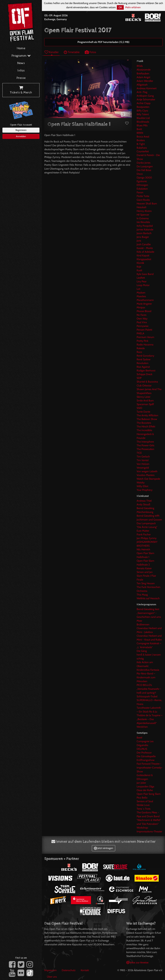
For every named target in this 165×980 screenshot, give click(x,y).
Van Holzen (143, 464)
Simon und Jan (145, 572)
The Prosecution (145, 449)
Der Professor (144, 753)
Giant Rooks (143, 200)
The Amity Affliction (147, 415)
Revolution (143, 363)
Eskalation (142, 189)
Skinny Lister (143, 397)
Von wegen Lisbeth (147, 471)
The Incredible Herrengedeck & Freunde (145, 434)
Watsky (141, 482)
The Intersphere (145, 442)
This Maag (142, 595)
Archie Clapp (144, 103)
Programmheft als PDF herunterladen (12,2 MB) (103, 42)
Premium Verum (145, 337)
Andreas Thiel (144, 501)
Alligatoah (142, 85)
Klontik (140, 263)
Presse (21, 78)
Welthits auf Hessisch (148, 598)
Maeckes (141, 296)
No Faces (142, 315)
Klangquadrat (144, 259)
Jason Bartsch (144, 233)
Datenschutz (69, 970)
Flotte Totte (143, 196)
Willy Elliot (142, 486)
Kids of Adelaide (145, 252)
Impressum (50, 970)
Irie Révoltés (143, 222)
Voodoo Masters (146, 475)
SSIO (139, 408)
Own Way (142, 319)
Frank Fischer (144, 534)
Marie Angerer (144, 304)
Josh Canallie (144, 244)
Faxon (140, 192)
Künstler (52, 52)
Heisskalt (141, 207)
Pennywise (143, 326)
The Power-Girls (146, 445)
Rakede (141, 348)
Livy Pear (142, 281)
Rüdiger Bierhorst (146, 371)
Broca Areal (143, 137)
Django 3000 (144, 178)
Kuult (139, 270)
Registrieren (21, 130)
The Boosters (144, 423)
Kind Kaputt (143, 255)
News (21, 63)
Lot (138, 289)
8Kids (140, 66)
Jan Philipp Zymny (147, 538)
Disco (140, 174)
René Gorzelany (145, 356)
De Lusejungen (145, 166)
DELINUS (142, 749)
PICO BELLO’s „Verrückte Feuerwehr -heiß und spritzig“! (149, 689)
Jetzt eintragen (104, 848)
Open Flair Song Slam (149, 794)
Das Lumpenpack (146, 523)
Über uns (52, 977)
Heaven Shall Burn (147, 204)
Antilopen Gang (145, 96)
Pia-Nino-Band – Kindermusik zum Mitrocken (146, 677)
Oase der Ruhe (145, 790)
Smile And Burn (145, 401)
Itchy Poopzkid (145, 226)
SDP (139, 378)
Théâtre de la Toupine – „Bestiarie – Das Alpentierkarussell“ (150, 719)
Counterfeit (143, 151)
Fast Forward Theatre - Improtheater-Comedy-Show (150, 768)
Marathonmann (145, 300)
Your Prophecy (145, 490)
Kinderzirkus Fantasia (148, 670)
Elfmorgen (142, 185)
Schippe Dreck (144, 374)
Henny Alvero (144, 211)
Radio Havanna (145, 345)
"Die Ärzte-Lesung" (147, 527)
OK (120, 7)
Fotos (90, 52)
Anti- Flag (142, 92)
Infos (21, 71)
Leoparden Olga (145, 786)
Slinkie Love (143, 805)
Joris (139, 241)
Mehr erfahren (133, 7)
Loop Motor (143, 285)
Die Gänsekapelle (146, 756)
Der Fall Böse (144, 170)
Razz (139, 352)
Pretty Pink (142, 341)
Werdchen (142, 727)
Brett (139, 129)
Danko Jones (144, 163)
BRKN (140, 133)
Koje (139, 267)
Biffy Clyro (142, 111)
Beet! (139, 738)
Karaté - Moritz (145, 248)
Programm (21, 56)
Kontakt (85, 970)
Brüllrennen (143, 624)
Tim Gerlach (143, 457)
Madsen (141, 293)
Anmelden (21, 136)
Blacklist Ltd (143, 118)
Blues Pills (142, 125)
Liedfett (141, 278)
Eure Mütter (143, 531)
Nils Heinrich (143, 549)
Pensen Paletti (144, 330)
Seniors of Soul (145, 801)
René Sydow (144, 359)
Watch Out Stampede (148, 479)
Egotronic (142, 181)
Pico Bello (142, 798)
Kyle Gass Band (145, 274)
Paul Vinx (142, 322)
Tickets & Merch (21, 90)
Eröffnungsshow (146, 760)
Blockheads (143, 122)
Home (21, 48)
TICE (139, 453)
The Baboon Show (147, 419)
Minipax (141, 307)
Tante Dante (143, 412)
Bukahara (142, 148)
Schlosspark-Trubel (147, 696)
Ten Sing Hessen (146, 583)
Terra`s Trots (144, 809)
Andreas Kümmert (147, 88)
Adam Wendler (145, 81)
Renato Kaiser (144, 568)
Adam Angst (143, 77)
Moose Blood (144, 311)
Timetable (72, 52)
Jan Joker (141, 783)
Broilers (141, 140)
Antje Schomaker (146, 99)
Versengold (143, 468)
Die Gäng (142, 651)
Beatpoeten (143, 107)
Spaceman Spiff (145, 404)
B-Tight (141, 144)
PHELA (140, 333)
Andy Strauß (143, 504)
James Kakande (145, 230)
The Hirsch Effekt (146, 427)
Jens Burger (143, 237)
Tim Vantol (143, 460)
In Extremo (143, 218)
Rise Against (143, 367)
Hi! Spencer (143, 215)
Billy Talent (143, 114)
